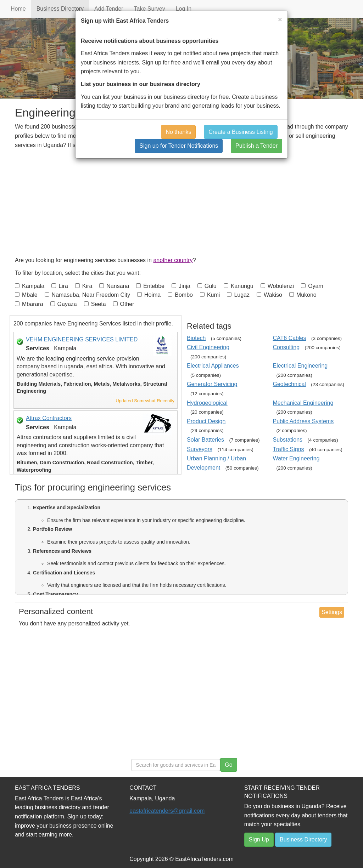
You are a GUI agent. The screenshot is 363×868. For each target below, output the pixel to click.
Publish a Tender (256, 146)
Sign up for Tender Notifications (179, 146)
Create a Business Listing (241, 132)
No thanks (178, 132)
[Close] (280, 19)
